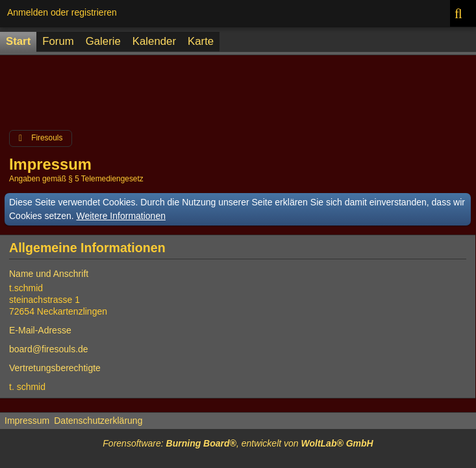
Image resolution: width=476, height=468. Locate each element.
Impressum (27, 421)
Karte (201, 41)
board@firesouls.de (49, 349)
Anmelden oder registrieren (62, 12)
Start (18, 41)
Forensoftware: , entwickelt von (238, 443)
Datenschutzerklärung (98, 421)
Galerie (103, 41)
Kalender (154, 41)
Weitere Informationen (121, 216)
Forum (58, 41)
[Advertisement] (238, 89)
